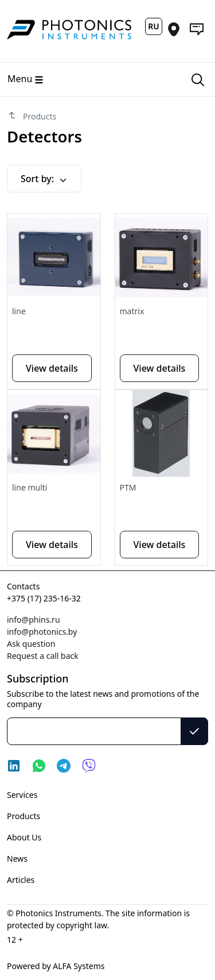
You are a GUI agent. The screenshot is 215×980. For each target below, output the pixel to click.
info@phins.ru (34, 620)
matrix (132, 311)
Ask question (31, 644)
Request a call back (43, 656)
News (17, 859)
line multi (30, 487)
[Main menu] (90, 79)
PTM (128, 487)
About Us (24, 837)
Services (22, 795)
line (19, 311)
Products (24, 816)
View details (52, 368)
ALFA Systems (78, 966)
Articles (21, 880)
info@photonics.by (42, 632)
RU (153, 26)
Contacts (23, 586)
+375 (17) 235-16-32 (44, 598)
